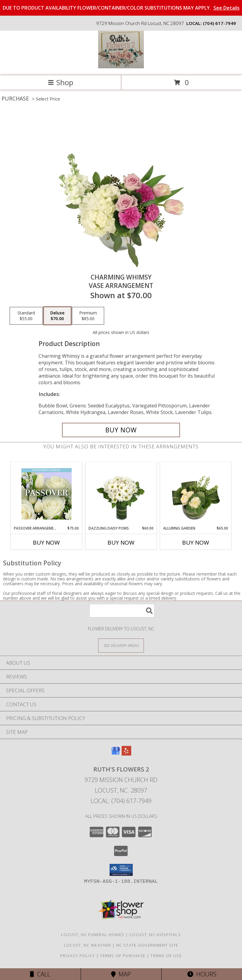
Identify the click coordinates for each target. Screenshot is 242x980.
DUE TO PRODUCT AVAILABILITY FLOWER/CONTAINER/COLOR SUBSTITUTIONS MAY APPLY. (121, 8)
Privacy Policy (78, 956)
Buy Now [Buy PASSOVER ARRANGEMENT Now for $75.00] (46, 543)
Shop (60, 82)
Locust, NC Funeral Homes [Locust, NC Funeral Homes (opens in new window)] (93, 935)
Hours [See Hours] (202, 974)
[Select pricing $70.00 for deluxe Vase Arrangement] (57, 316)
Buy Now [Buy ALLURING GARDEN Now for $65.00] (196, 543)
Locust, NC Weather (87, 945)
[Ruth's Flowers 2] (121, 67)
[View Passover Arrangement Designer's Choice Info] (47, 494)
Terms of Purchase (123, 956)
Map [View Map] (121, 974)
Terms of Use (166, 956)
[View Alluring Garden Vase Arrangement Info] (196, 494)
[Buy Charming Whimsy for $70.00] (121, 430)
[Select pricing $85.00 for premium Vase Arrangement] (88, 316)
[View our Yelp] (126, 754)
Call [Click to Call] (40, 974)
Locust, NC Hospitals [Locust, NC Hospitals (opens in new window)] (155, 935)
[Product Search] (122, 611)
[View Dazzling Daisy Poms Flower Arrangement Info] (121, 494)
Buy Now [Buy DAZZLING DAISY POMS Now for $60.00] (121, 543)
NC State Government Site (147, 945)
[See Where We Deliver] (121, 645)
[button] (121, 870)
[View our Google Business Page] (116, 754)
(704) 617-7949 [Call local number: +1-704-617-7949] (219, 23)
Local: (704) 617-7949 (121, 801)
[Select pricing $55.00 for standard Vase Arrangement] (26, 316)
